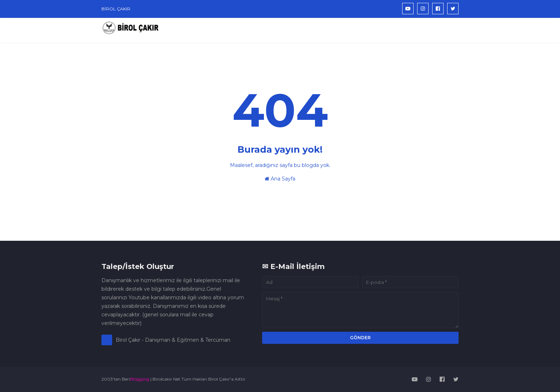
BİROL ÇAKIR (116, 9)
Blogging (140, 379)
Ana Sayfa (280, 179)
